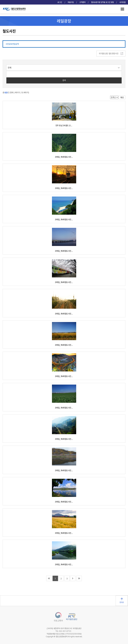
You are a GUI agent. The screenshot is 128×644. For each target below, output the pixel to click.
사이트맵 (122, 2)
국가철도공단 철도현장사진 (111, 54)
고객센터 (82, 2)
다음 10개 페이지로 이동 (73, 578)
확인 (122, 98)
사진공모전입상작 (12, 44)
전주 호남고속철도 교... (64, 125)
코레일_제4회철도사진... (64, 157)
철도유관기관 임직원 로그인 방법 (102, 2)
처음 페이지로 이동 (49, 578)
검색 (64, 80)
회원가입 (71, 2)
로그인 (60, 2)
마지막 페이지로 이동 (79, 578)
